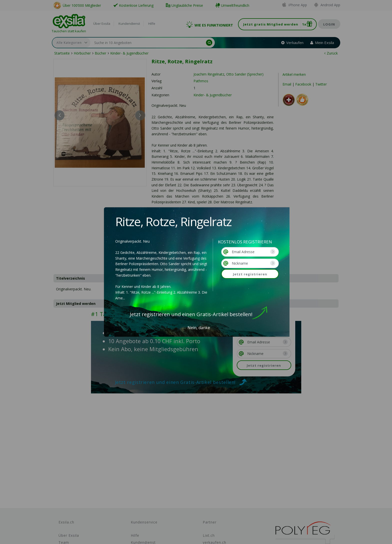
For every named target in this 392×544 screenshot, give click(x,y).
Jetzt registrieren (250, 274)
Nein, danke (199, 328)
